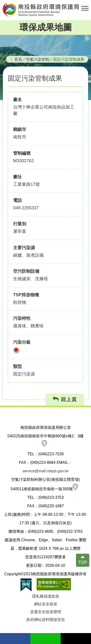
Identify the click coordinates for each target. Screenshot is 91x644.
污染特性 (22, 318)
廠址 (17, 177)
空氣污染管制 (38, 59)
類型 (17, 366)
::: (12, 59)
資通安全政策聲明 (46, 612)
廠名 (17, 100)
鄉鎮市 (20, 129)
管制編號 (22, 153)
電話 (17, 200)
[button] (85, 8)
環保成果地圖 (46, 27)
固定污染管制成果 (69, 59)
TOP (83, 562)
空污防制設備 (26, 271)
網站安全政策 (46, 604)
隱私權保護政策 (46, 596)
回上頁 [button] (65, 399)
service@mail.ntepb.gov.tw (45, 471)
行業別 (20, 224)
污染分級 (22, 342)
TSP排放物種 (26, 295)
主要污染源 (24, 248)
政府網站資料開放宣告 (46, 620)
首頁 (18, 59)
